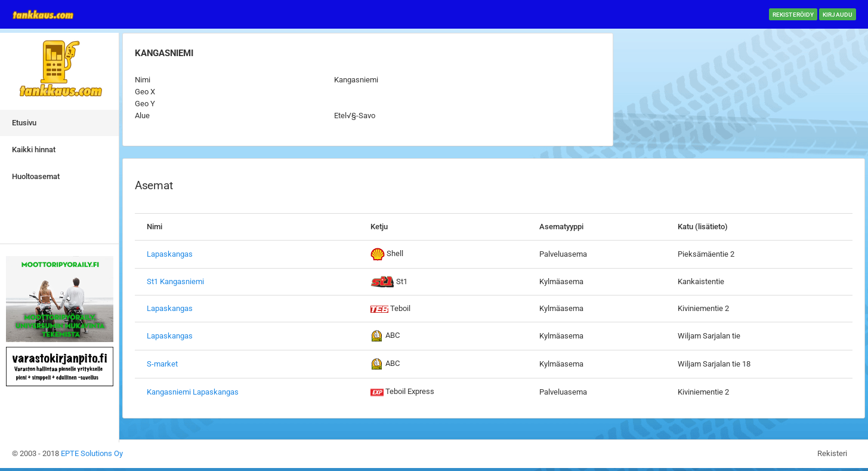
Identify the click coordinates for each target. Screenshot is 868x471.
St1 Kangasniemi (175, 281)
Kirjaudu (838, 15)
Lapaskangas (170, 254)
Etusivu (24, 123)
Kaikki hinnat (34, 150)
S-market (162, 364)
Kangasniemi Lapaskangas (193, 392)
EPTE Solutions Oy (92, 453)
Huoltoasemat (36, 176)
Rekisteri (832, 453)
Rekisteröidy (793, 15)
